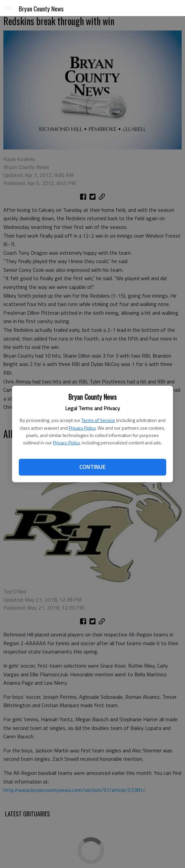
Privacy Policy (82, 428)
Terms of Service (98, 420)
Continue (92, 467)
